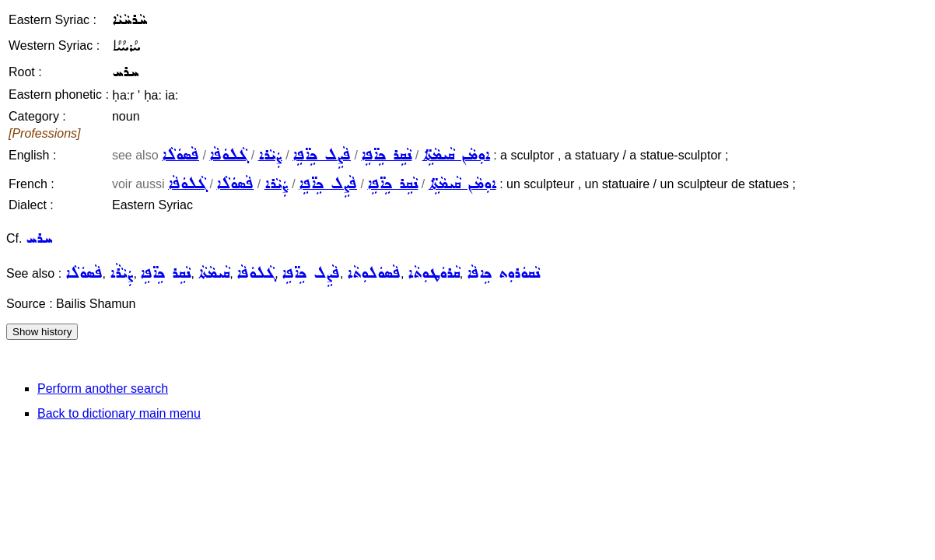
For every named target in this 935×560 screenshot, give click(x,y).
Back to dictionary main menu (119, 413)
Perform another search (103, 388)
